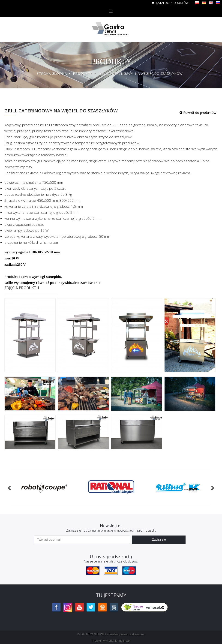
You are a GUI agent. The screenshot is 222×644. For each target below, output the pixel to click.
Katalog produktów (170, 3)
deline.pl (125, 641)
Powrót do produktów (198, 113)
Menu (111, 11)
